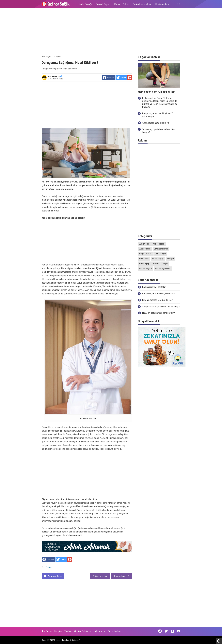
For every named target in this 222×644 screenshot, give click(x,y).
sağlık (165, 264)
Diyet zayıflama (161, 249)
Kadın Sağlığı (85, 4)
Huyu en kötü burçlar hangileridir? (158, 313)
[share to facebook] (108, 78)
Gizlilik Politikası (83, 631)
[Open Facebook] (160, 631)
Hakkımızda (100, 631)
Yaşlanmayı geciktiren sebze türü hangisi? (158, 131)
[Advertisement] (111, 32)
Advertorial (144, 244)
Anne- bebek (159, 244)
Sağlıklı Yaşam (103, 4)
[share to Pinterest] (130, 78)
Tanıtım (68, 631)
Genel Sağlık (160, 254)
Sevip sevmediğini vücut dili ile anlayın (161, 307)
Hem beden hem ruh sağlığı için (157, 92)
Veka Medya (55, 76)
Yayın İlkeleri (114, 631)
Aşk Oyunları (145, 249)
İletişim (58, 631)
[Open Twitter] (166, 631)
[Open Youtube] (179, 631)
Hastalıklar (144, 259)
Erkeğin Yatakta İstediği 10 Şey (157, 300)
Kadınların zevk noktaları (154, 287)
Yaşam (49, 567)
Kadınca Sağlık (121, 4)
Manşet (170, 259)
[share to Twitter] (121, 78)
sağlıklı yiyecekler (163, 269)
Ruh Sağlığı (144, 264)
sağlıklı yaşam (146, 269)
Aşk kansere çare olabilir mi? (156, 123)
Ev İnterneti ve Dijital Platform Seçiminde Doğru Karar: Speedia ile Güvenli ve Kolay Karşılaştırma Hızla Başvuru (160, 103)
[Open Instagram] (172, 631)
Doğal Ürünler (145, 254)
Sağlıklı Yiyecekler (142, 4)
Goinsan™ (76, 640)
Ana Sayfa (47, 631)
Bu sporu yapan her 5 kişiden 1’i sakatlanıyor (158, 115)
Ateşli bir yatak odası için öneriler (159, 294)
